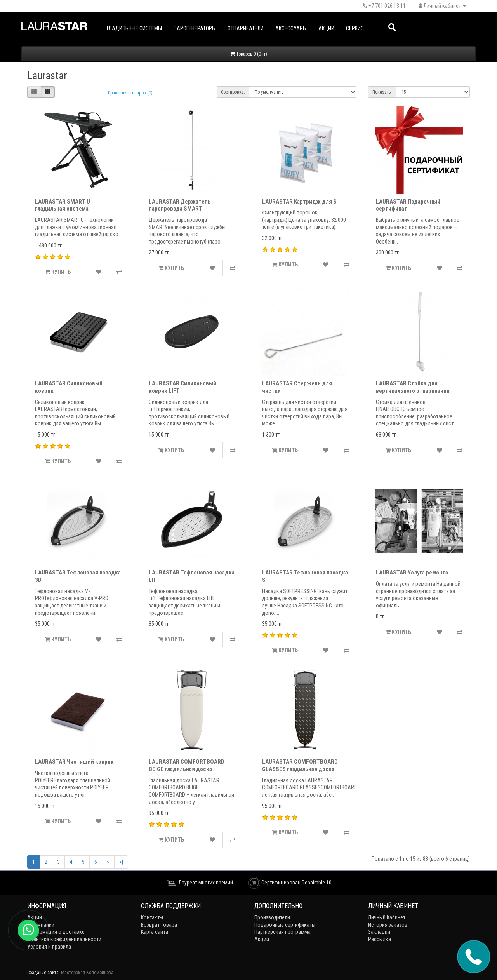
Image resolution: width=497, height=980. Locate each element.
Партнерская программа (282, 932)
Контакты (152, 917)
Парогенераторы (195, 28)
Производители (272, 917)
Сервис (355, 28)
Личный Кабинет (387, 917)
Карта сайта (155, 932)
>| (121, 862)
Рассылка (380, 939)
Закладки (379, 932)
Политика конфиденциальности (64, 939)
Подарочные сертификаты (285, 925)
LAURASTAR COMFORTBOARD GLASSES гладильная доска (300, 765)
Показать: (382, 92)
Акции (326, 28)
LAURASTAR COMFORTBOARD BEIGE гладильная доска (187, 765)
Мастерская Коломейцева (87, 973)
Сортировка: (233, 92)
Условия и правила (49, 947)
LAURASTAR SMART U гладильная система (63, 205)
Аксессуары (291, 28)
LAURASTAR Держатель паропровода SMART (180, 205)
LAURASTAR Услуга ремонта (412, 573)
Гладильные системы (134, 28)
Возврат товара (159, 925)
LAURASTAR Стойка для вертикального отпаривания (413, 387)
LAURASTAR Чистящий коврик (74, 762)
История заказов (388, 925)
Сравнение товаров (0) (130, 93)
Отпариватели (246, 28)
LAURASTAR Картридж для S (299, 202)
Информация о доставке (56, 932)
